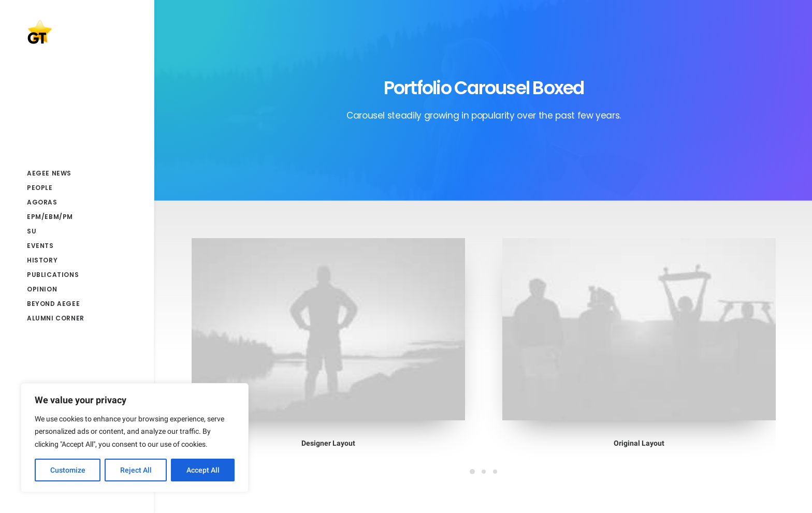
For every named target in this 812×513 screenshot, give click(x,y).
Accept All (203, 470)
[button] (328, 329)
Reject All (136, 470)
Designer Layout (328, 443)
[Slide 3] (495, 472)
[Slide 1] (472, 472)
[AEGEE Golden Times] (76, 32)
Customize (68, 470)
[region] (135, 438)
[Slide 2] (484, 472)
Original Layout (639, 443)
